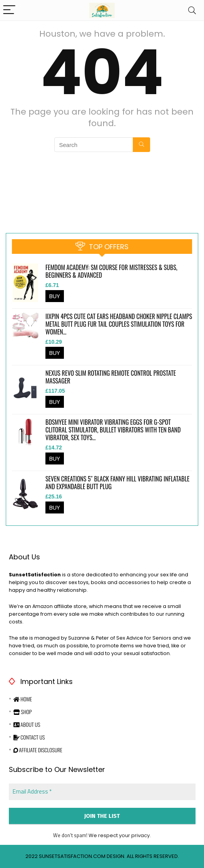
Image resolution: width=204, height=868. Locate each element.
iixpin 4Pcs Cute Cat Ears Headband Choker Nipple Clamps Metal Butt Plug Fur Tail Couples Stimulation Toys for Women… (119, 324)
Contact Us (29, 737)
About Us (27, 724)
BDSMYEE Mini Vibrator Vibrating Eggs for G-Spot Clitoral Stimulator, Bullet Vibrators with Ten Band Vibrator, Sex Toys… (113, 430)
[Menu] (9, 10)
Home (23, 699)
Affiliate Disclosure (38, 750)
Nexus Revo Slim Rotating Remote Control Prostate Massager (111, 377)
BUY (55, 296)
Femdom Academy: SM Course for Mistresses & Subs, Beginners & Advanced (111, 271)
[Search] (192, 10)
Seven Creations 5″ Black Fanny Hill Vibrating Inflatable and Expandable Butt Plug (117, 483)
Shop (23, 712)
